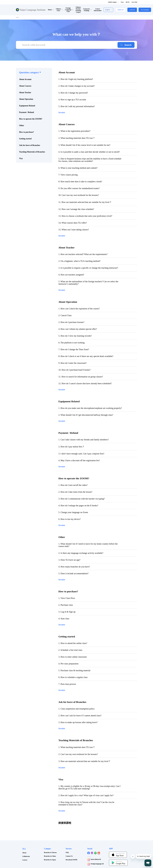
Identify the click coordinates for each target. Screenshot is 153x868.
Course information (98, 10)
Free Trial (134, 2)
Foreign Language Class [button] (69, 10)
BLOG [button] (128, 2)
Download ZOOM (71, 849)
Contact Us (69, 846)
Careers (25, 850)
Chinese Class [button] (59, 10)
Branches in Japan (50, 849)
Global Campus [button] (113, 2)
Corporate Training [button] (87, 10)
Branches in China (50, 846)
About (24, 842)
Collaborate (26, 846)
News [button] (122, 2)
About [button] (51, 10)
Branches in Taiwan (50, 842)
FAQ (17, 17)
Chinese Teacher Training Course (78, 10)
